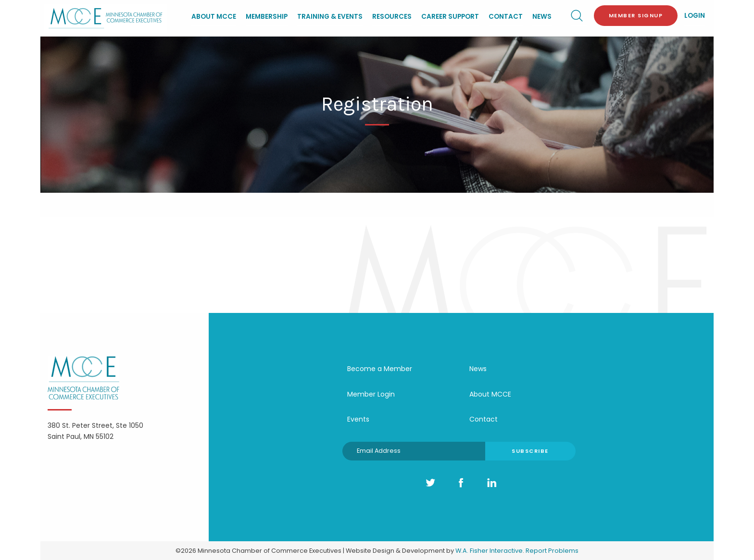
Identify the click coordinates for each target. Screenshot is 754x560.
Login (695, 16)
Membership (267, 17)
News (542, 17)
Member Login (371, 394)
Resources (392, 17)
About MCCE (214, 17)
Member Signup (636, 15)
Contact (506, 17)
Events (358, 419)
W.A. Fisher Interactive (489, 551)
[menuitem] (214, 18)
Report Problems (552, 551)
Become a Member (380, 369)
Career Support (450, 17)
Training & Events (330, 17)
